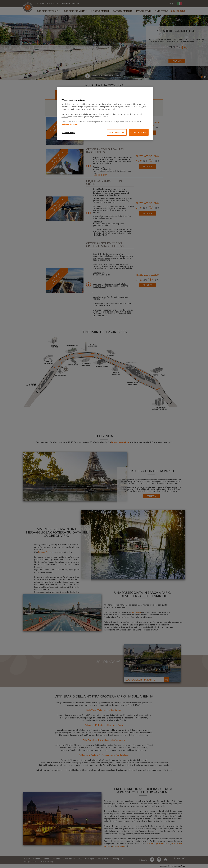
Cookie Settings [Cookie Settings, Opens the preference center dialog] (69, 133)
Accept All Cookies (139, 132)
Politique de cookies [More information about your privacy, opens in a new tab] (70, 124)
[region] (105, 114)
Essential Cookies (117, 132)
